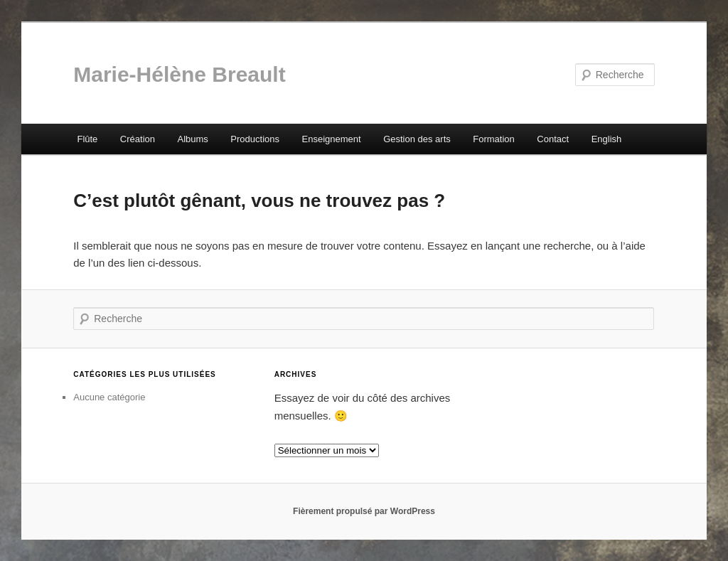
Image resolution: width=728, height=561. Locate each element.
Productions (255, 139)
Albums (192, 139)
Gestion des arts (417, 139)
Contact (553, 139)
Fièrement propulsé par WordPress (364, 511)
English (607, 139)
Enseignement (332, 139)
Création (138, 139)
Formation (494, 139)
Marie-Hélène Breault (179, 74)
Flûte (87, 139)
